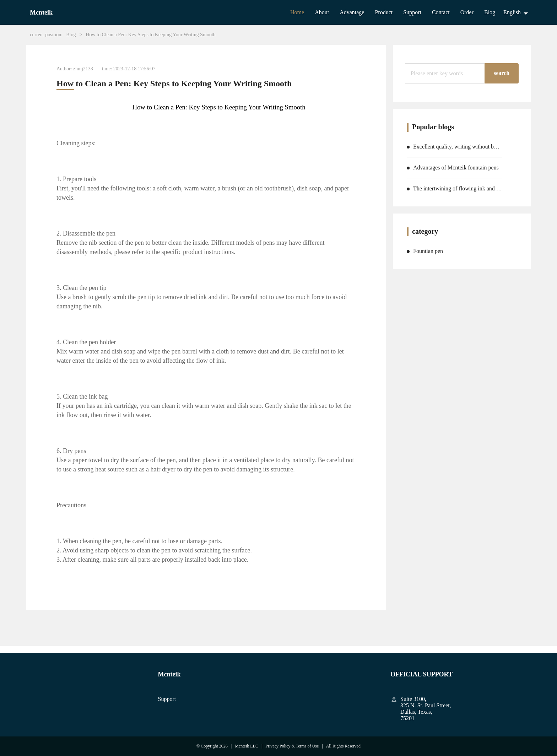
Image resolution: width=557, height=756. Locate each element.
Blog (490, 12)
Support (412, 12)
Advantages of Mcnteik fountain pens (456, 168)
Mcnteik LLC (247, 746)
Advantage (352, 12)
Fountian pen (428, 251)
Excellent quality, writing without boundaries (458, 147)
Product (384, 12)
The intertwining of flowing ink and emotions (458, 188)
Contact (441, 12)
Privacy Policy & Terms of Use (292, 746)
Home (297, 12)
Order (467, 12)
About (322, 12)
